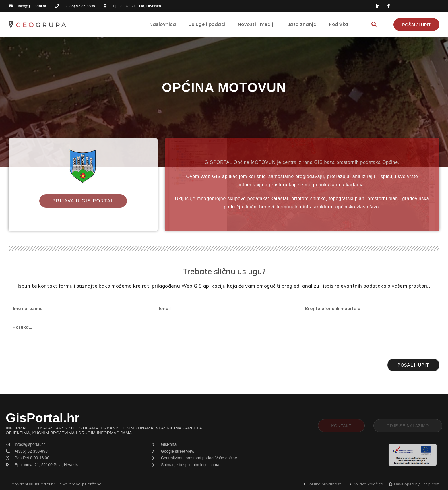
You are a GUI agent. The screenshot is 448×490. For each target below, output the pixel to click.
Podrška (339, 24)
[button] (374, 25)
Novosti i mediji (256, 24)
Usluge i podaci (207, 24)
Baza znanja (302, 24)
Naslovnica (163, 24)
